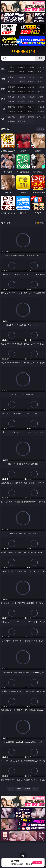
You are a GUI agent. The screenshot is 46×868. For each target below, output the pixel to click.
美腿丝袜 (11, 101)
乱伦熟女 (31, 91)
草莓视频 (31, 117)
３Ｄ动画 (41, 77)
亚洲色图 (21, 97)
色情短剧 (21, 121)
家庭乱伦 (21, 107)
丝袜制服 (21, 81)
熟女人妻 (11, 81)
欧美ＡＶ (31, 77)
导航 (3, 119)
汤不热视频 (41, 117)
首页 (11, 789)
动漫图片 (41, 97)
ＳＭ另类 (41, 81)
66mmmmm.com (23, 52)
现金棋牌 (31, 72)
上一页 (19, 789)
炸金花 (21, 72)
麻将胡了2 (11, 72)
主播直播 (31, 81)
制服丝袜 (11, 91)
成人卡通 (31, 87)
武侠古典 (41, 107)
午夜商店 (21, 117)
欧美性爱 (41, 87)
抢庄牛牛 (41, 72)
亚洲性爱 (11, 87)
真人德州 (21, 67)
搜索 (40, 58)
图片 (3, 99)
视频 (3, 79)
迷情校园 (11, 111)
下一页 (27, 789)
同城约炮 (11, 117)
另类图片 (41, 101)
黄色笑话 (31, 111)
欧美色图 (31, 97)
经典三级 (21, 91)
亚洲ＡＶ (11, 77)
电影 (3, 89)
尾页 (35, 789)
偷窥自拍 (11, 97)
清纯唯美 (21, 101)
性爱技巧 (41, 111)
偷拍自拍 (21, 87)
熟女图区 (31, 101)
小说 (3, 109)
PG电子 (11, 67)
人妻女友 (31, 107)
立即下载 (37, 862)
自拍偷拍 (21, 77)
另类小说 (21, 111)
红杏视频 (11, 121)
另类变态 (41, 91)
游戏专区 (41, 67)
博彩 (3, 69)
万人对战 (31, 67)
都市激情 (11, 107)
